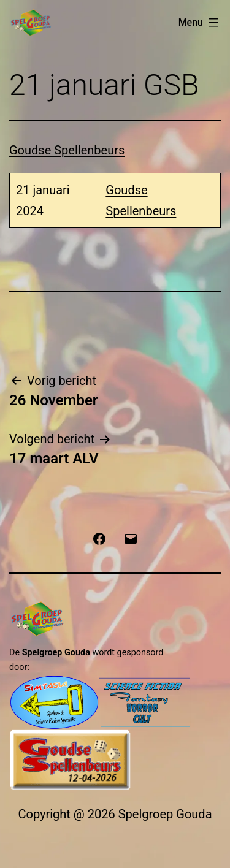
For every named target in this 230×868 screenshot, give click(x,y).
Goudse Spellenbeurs (67, 150)
